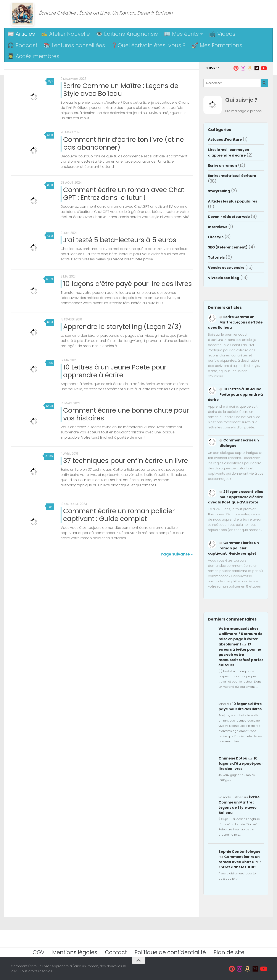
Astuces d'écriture (225, 140)
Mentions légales (75, 952)
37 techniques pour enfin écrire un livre (126, 471)
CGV (39, 952)
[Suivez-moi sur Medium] (257, 68)
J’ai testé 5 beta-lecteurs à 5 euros (120, 244)
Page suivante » (177, 568)
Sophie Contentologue (239, 852)
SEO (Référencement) (228, 247)
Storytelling (219, 191)
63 (49, 285)
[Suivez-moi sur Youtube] (264, 68)
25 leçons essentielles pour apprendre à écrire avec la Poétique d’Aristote (235, 497)
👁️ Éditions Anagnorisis (127, 34)
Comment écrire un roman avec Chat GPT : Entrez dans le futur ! (124, 196)
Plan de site (229, 952)
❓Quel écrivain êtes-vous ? (148, 45)
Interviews (218, 227)
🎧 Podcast (22, 45)
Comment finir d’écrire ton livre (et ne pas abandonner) (123, 143)
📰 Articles (21, 34)
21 (50, 187)
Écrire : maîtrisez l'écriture (232, 176)
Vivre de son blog (224, 278)
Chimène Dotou (233, 758)
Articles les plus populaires (233, 201)
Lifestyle (216, 237)
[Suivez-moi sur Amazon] (250, 68)
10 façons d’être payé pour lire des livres (128, 289)
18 (50, 135)
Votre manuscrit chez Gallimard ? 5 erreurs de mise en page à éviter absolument (240, 636)
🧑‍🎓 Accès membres (33, 56)
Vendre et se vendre (226, 268)
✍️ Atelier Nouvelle (65, 34)
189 (49, 466)
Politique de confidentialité (170, 952)
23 (49, 414)
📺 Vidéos (222, 34)
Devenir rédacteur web (229, 217)
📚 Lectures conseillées (74, 45)
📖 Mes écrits (181, 34)
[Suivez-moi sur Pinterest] (236, 68)
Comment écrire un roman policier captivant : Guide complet (119, 527)
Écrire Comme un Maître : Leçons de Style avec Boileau (121, 90)
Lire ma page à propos (243, 111)
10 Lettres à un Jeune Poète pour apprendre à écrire (115, 379)
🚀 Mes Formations (217, 45)
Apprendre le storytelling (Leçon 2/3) (122, 334)
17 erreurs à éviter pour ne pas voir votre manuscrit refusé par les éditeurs (241, 655)
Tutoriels (216, 257)
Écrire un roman (222, 166)
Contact (116, 952)
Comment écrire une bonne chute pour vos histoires (126, 422)
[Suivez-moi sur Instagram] (243, 68)
